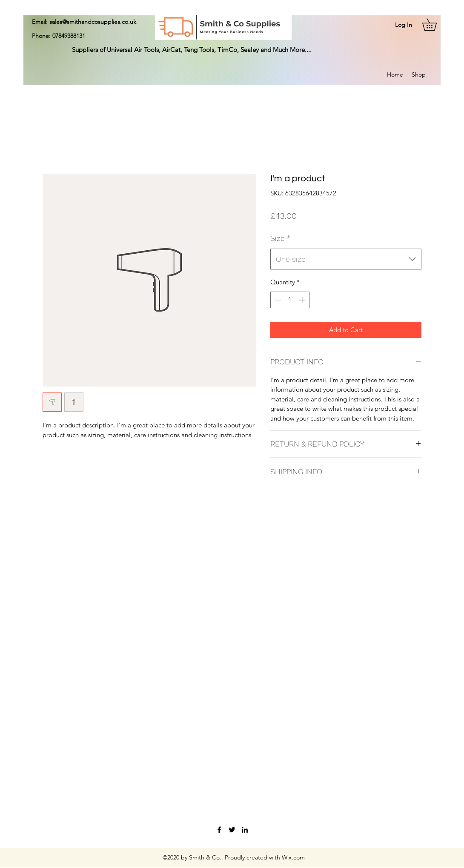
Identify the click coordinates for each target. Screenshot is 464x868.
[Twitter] (232, 830)
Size (280, 238)
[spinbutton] (290, 300)
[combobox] (346, 259)
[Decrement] (277, 300)
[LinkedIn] (245, 830)
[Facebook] (219, 830)
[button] (435, 24)
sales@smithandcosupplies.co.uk (93, 22)
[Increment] (303, 300)
